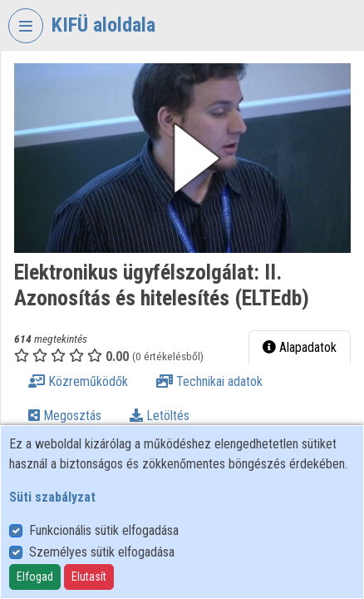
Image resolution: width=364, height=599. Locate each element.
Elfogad (35, 577)
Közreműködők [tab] (78, 381)
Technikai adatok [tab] (209, 381)
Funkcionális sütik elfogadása (104, 530)
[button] (182, 158)
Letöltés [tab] (160, 416)
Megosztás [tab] (65, 416)
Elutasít (89, 577)
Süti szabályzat (52, 497)
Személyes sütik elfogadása (102, 552)
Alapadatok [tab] (300, 347)
